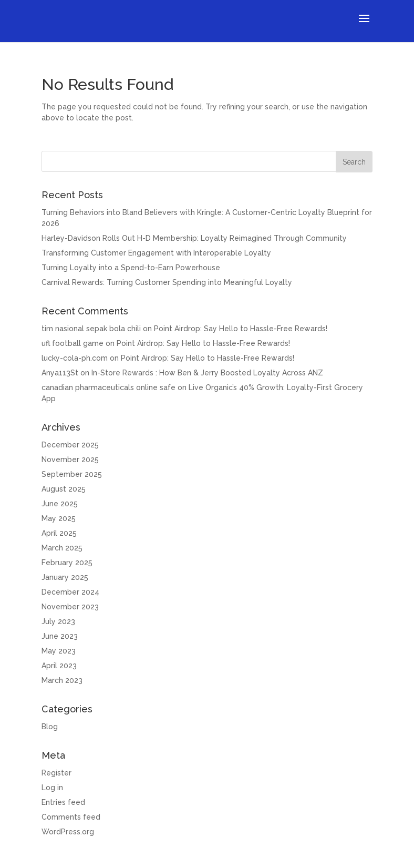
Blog (50, 727)
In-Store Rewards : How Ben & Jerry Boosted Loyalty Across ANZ (207, 373)
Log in (52, 788)
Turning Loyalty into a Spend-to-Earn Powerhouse (131, 268)
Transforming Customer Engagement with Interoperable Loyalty (156, 253)
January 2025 (65, 577)
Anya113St (60, 373)
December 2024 (70, 592)
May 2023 (59, 651)
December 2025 (70, 445)
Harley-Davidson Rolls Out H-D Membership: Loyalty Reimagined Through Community (194, 238)
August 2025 (64, 489)
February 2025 (67, 563)
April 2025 (59, 533)
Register (56, 773)
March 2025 (62, 548)
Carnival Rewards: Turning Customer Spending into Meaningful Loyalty (167, 282)
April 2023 (59, 666)
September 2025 (72, 474)
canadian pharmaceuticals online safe (108, 387)
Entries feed (63, 802)
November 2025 (70, 459)
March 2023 (62, 680)
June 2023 (60, 636)
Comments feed (71, 817)
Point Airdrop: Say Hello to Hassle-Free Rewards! (241, 329)
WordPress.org (68, 832)
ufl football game (73, 343)
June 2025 (60, 504)
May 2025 (59, 518)
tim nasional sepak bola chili (91, 329)
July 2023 (58, 621)
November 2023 (70, 607)
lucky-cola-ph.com (75, 358)
